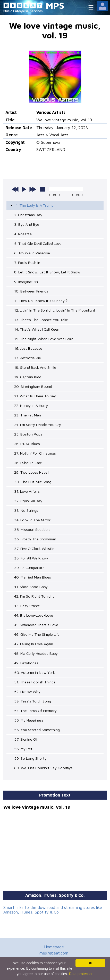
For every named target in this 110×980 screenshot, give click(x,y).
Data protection (81, 974)
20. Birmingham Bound (33, 386)
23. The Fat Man (28, 415)
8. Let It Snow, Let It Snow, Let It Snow (47, 272)
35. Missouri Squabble (32, 529)
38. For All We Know (31, 558)
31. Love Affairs (27, 491)
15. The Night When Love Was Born (44, 339)
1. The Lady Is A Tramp (35, 205)
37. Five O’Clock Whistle (34, 548)
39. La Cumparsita (29, 568)
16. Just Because (28, 348)
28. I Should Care (28, 463)
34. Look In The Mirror (32, 520)
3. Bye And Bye (27, 224)
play (24, 189)
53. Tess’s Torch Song (33, 701)
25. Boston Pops (28, 434)
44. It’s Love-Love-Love (34, 615)
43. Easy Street (27, 606)
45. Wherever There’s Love (36, 625)
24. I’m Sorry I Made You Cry (38, 425)
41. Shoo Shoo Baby (31, 587)
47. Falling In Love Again (34, 644)
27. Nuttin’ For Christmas (35, 453)
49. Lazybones (26, 663)
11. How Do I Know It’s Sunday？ (41, 301)
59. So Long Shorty (30, 758)
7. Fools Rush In (27, 262)
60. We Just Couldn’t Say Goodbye (43, 768)
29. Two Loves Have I (32, 472)
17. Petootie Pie (28, 358)
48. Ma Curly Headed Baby (36, 653)
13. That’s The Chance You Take (41, 320)
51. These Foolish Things (35, 682)
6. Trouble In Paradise (32, 253)
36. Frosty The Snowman (35, 539)
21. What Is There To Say (35, 396)
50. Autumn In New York (35, 672)
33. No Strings (26, 510)
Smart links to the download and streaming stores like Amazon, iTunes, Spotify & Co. (53, 910)
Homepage (54, 947)
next (33, 189)
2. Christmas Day (28, 215)
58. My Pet (23, 749)
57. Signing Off (26, 739)
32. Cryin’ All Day (28, 501)
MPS (55, 5)
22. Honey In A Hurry (31, 405)
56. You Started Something (37, 730)
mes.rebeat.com (54, 953)
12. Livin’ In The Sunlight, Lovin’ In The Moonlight (55, 310)
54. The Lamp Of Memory (35, 711)
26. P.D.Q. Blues (27, 444)
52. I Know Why (27, 692)
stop (43, 189)
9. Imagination (26, 282)
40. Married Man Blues (33, 577)
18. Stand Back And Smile (35, 367)
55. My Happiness (29, 720)
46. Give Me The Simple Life (37, 634)
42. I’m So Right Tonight (34, 596)
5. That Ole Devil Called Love (38, 243)
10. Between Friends (31, 291)
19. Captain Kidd (28, 377)
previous (15, 189)
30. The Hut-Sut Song (33, 482)
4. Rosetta (23, 234)
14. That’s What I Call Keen (37, 329)
